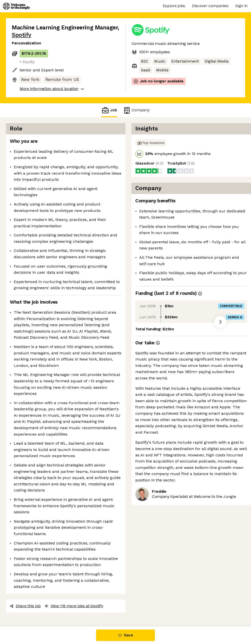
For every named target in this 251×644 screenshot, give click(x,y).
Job (109, 110)
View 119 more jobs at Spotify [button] (74, 606)
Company (136, 110)
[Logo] (16, 6)
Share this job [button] (25, 606)
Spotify (22, 35)
